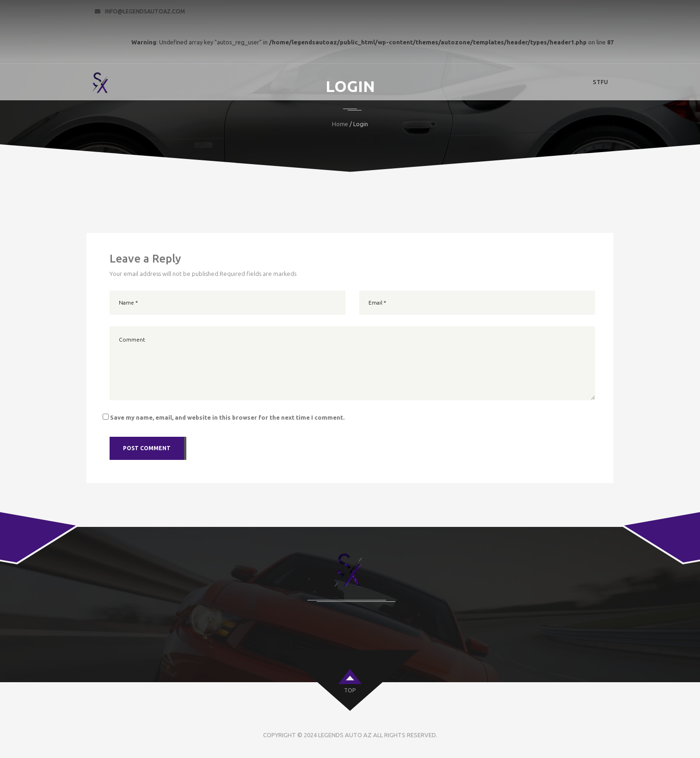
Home (340, 124)
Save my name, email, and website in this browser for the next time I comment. (227, 417)
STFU (600, 82)
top (350, 690)
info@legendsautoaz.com (145, 11)
